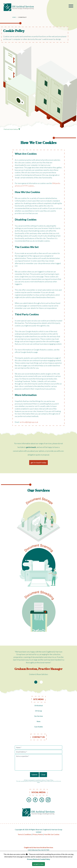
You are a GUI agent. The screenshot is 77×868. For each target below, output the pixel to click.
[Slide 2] (41, 682)
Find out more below (12, 129)
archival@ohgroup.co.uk (29, 422)
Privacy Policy (47, 781)
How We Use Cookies (52, 834)
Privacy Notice (38, 834)
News (39, 721)
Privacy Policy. (50, 780)
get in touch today (39, 462)
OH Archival (39, 706)
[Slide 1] (36, 682)
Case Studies (39, 727)
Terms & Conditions (25, 834)
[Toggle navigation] (71, 6)
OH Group (38, 711)
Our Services (39, 716)
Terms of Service (57, 781)
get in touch (31, 447)
